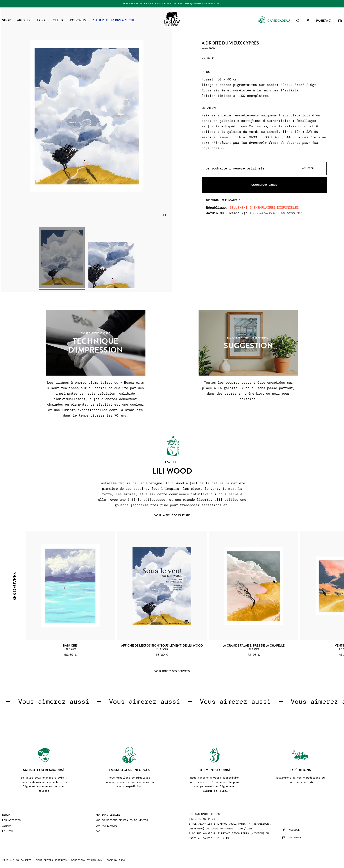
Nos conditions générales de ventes (122, 820)
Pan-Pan (97, 860)
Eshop (6, 815)
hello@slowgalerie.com (205, 814)
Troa (122, 860)
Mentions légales (108, 815)
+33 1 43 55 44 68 (202, 819)
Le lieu (8, 831)
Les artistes (11, 820)
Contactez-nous (106, 826)
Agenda (7, 826)
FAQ (98, 831)
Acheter (308, 168)
